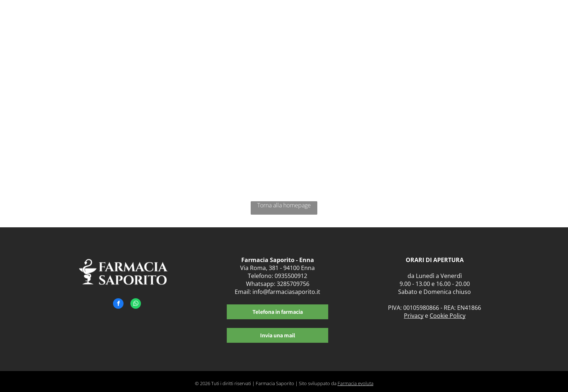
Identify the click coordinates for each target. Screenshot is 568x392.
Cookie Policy (448, 316)
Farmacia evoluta (356, 383)
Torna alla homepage (284, 205)
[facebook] (118, 304)
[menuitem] (276, 21)
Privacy (414, 316)
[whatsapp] (136, 304)
